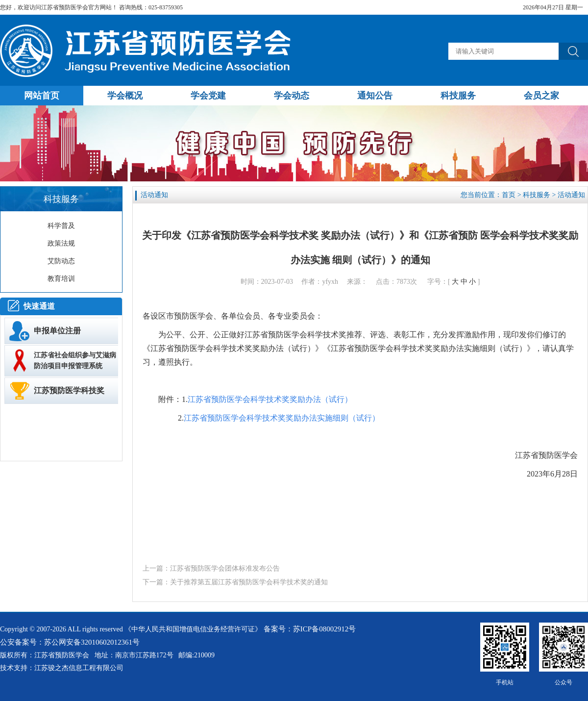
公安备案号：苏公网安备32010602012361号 (70, 642)
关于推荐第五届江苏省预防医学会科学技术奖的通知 (249, 582)
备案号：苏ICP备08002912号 (310, 629)
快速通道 (39, 306)
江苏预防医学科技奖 (69, 390)
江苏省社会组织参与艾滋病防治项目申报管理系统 (75, 361)
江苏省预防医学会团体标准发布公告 (225, 568)
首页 (509, 195)
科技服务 (537, 195)
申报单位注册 (57, 331)
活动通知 (571, 195)
